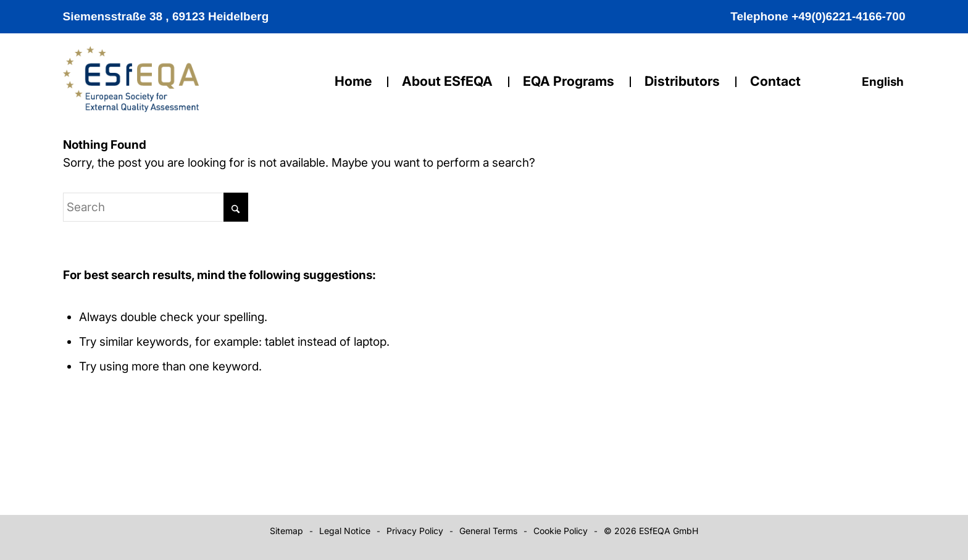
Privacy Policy (415, 531)
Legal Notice (345, 531)
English (883, 82)
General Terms (488, 531)
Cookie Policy (561, 531)
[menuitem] (880, 82)
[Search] (156, 207)
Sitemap (286, 531)
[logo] (131, 88)
